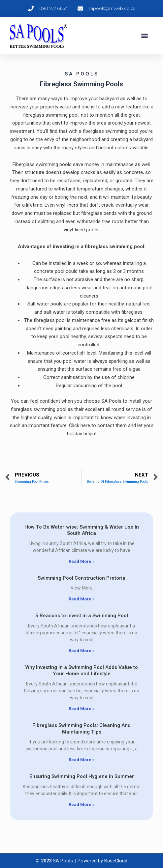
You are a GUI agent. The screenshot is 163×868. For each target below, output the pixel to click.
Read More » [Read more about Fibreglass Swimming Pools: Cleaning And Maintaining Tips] (82, 760)
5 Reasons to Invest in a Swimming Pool (82, 616)
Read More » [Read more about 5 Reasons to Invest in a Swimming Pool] (82, 651)
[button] (144, 36)
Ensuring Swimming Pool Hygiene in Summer (82, 776)
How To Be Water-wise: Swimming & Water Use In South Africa (82, 530)
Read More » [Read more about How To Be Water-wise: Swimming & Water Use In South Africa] (82, 561)
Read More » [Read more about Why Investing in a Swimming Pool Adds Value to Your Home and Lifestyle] (82, 709)
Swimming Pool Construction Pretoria (81, 578)
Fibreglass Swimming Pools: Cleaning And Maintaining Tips (81, 729)
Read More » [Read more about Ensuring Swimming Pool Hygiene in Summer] (82, 805)
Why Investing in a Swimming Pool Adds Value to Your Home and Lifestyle (82, 671)
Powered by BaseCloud (102, 861)
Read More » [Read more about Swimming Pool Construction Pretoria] (82, 599)
